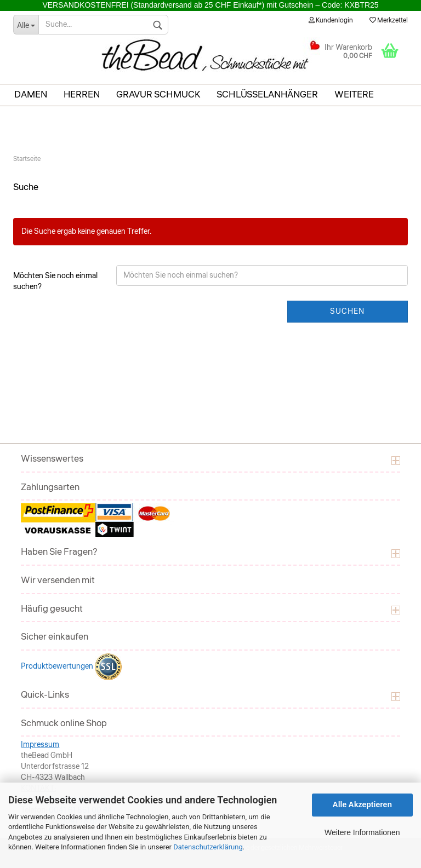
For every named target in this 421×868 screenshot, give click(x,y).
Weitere (354, 94)
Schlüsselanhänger (267, 94)
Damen (31, 94)
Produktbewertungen (58, 666)
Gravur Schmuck (158, 94)
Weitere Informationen (362, 832)
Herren (82, 94)
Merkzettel (389, 21)
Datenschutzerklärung (208, 847)
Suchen (347, 312)
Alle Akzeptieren (362, 804)
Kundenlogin (331, 21)
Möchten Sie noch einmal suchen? (55, 281)
